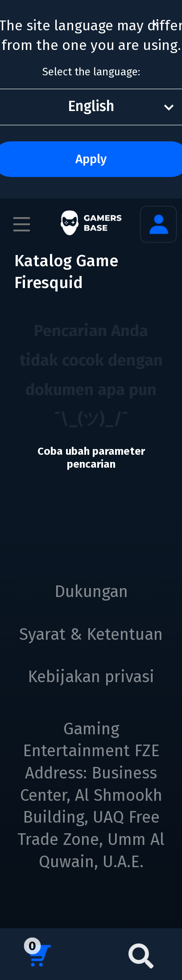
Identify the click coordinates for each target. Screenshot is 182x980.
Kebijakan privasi (91, 677)
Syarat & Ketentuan (91, 634)
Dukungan (91, 592)
